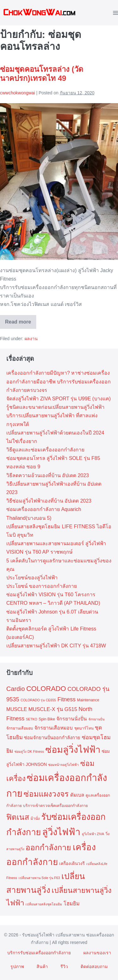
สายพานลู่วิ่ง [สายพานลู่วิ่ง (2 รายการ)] (15, 849)
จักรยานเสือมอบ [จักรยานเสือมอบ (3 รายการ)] (20, 728)
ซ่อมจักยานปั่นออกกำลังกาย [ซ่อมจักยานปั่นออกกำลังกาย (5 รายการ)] (52, 738)
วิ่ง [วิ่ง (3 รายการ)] (107, 834)
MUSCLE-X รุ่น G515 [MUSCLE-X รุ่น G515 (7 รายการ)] (53, 709)
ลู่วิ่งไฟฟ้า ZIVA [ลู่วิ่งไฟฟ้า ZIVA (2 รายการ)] (93, 834)
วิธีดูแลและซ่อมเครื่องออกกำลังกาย (45, 450)
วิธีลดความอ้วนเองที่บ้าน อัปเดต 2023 (48, 475)
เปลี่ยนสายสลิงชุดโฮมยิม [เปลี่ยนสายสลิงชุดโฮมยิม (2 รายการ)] (44, 904)
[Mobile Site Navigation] (115, 13)
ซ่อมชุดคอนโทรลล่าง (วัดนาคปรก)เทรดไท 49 (42, 74)
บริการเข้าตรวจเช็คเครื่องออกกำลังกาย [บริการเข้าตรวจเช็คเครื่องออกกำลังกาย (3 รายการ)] (55, 806)
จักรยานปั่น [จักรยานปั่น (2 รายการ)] (96, 719)
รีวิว (64, 967)
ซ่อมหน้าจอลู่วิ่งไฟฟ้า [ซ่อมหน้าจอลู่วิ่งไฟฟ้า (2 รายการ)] (63, 765)
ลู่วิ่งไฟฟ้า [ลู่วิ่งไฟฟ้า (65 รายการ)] (61, 832)
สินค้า (42, 967)
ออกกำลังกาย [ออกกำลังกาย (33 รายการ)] (48, 847)
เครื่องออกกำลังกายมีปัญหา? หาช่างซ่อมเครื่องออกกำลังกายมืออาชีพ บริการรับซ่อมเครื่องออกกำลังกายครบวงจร (59, 381)
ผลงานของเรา (97, 953)
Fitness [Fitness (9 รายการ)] (66, 699)
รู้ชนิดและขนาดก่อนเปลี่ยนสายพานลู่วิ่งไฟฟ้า (55, 407)
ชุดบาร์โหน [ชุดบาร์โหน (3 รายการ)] (84, 728)
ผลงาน (31, 339)
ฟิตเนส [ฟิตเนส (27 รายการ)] (18, 817)
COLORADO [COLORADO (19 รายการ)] (46, 689)
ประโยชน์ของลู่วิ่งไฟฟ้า (32, 578)
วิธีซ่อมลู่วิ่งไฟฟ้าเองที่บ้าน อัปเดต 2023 (49, 501)
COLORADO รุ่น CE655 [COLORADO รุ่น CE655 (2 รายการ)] (39, 700)
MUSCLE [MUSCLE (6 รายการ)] (17, 709)
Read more (21, 324)
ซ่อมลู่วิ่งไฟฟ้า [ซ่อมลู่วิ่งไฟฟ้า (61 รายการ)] (73, 750)
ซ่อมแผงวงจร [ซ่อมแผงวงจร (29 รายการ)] (46, 794)
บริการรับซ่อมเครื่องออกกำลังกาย (39, 953)
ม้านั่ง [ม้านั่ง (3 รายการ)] (35, 819)
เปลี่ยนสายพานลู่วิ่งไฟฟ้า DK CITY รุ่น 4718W (56, 646)
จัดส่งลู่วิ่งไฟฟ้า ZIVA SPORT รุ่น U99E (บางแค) (59, 399)
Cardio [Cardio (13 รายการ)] (16, 689)
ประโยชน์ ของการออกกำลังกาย (42, 586)
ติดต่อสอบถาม (94, 967)
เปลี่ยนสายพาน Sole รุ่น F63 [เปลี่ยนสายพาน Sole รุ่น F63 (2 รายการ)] (39, 878)
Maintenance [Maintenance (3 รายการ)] (88, 700)
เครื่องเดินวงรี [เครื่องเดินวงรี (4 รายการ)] (72, 864)
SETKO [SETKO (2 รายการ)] (31, 719)
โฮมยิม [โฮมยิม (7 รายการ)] (72, 904)
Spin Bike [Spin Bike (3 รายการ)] (47, 719)
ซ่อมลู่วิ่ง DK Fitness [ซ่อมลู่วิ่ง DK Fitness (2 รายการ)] (29, 751)
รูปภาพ (17, 967)
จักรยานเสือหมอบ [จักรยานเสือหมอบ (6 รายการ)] (53, 728)
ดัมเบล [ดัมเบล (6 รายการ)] (77, 795)
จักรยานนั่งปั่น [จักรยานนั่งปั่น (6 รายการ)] (72, 719)
